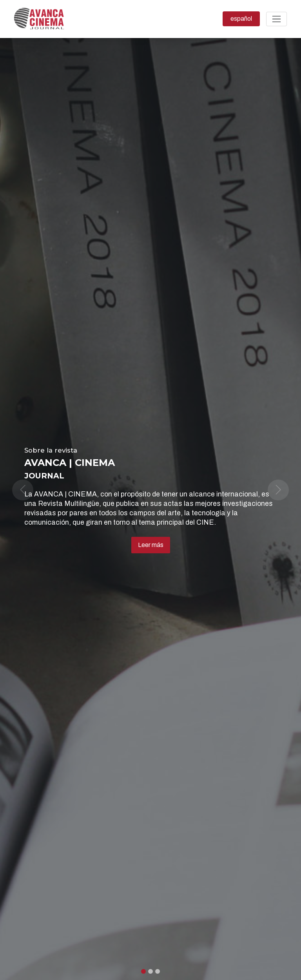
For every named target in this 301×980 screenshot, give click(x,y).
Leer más (151, 545)
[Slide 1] (150, 971)
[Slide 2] (158, 971)
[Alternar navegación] (277, 19)
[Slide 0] (143, 971)
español (245, 18)
